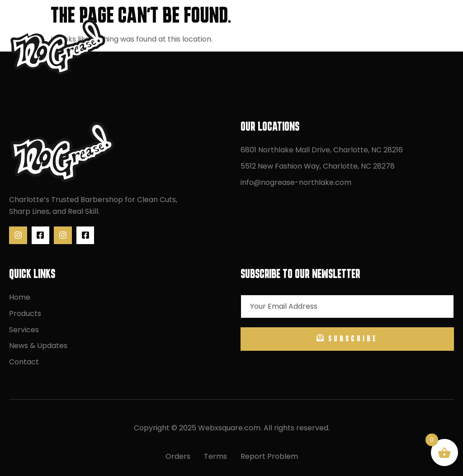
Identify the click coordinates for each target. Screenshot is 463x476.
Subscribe (347, 338)
